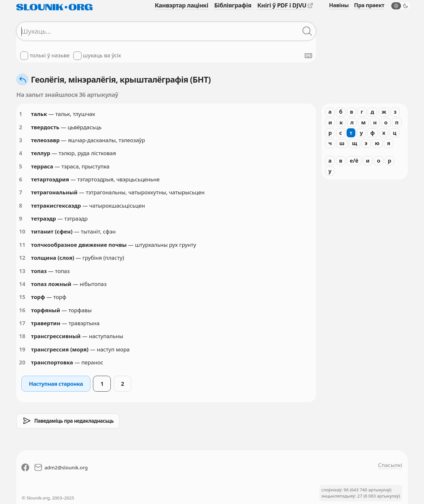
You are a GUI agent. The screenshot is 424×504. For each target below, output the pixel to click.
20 (22, 362)
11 (22, 245)
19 (22, 349)
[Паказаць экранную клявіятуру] (308, 56)
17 (22, 323)
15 (22, 297)
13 (22, 271)
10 (22, 231)
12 (22, 258)
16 (22, 310)
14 (22, 284)
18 (22, 336)
